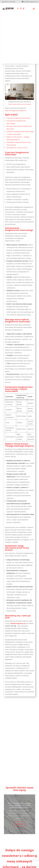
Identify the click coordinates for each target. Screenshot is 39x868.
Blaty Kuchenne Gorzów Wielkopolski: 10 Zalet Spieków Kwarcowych (20, 808)
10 (27, 831)
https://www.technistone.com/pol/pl (20, 104)
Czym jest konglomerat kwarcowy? (18, 118)
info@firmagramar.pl (18, 623)
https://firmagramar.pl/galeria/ (16, 111)
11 (28, 831)
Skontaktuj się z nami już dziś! (17, 148)
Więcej (19, 826)
